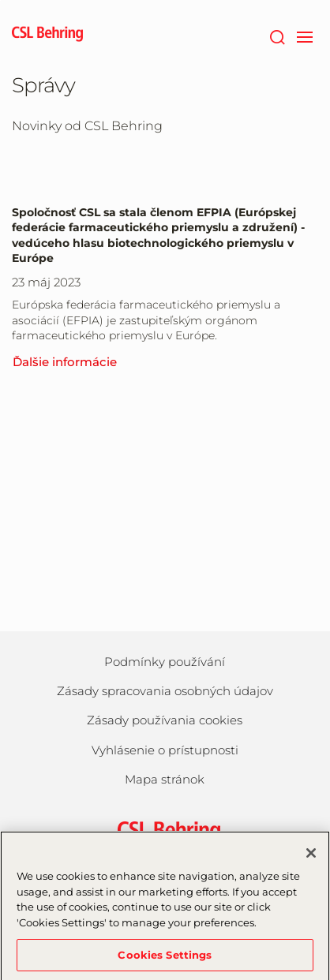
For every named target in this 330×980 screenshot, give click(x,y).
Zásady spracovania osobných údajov (165, 691)
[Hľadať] (277, 36)
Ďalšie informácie (65, 362)
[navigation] (304, 36)
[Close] (311, 858)
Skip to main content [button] (0, 0)
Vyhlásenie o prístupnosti (165, 750)
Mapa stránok (165, 779)
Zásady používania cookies (165, 720)
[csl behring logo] (165, 830)
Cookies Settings (165, 959)
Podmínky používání (165, 662)
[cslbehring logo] (47, 36)
